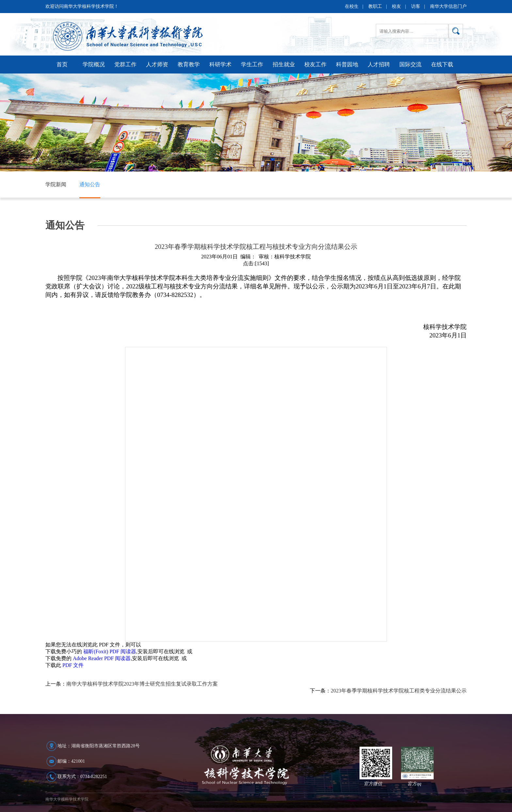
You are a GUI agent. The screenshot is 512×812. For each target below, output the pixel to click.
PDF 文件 (73, 665)
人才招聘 (379, 65)
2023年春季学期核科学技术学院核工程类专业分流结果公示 (399, 691)
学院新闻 (56, 184)
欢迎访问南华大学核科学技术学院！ (82, 6)
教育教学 (189, 65)
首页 (62, 65)
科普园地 (347, 65)
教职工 (375, 6)
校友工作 (315, 65)
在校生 (352, 6)
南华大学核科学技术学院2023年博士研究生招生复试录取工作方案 (142, 684)
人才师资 (157, 65)
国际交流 (410, 65)
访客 (416, 6)
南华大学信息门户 (448, 6)
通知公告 (90, 184)
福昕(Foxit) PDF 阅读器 (110, 651)
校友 (396, 6)
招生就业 (284, 65)
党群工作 (125, 65)
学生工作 (252, 65)
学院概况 (94, 65)
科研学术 (220, 65)
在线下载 (442, 65)
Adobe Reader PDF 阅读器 (102, 658)
